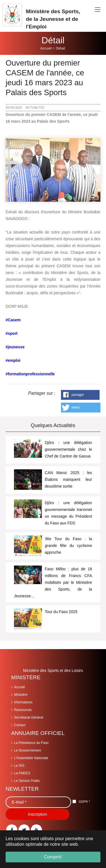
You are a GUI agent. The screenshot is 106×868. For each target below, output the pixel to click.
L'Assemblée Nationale (31, 758)
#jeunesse (15, 347)
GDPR (84, 802)
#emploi (13, 360)
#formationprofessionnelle (30, 374)
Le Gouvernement (27, 750)
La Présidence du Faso (31, 743)
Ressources (23, 710)
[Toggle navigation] (98, 10)
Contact (20, 725)
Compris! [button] (53, 857)
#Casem (13, 320)
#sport (12, 333)
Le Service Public (27, 781)
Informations (23, 702)
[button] (80, 395)
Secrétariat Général (29, 717)
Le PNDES (22, 773)
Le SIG (19, 766)
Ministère (21, 695)
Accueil (19, 687)
